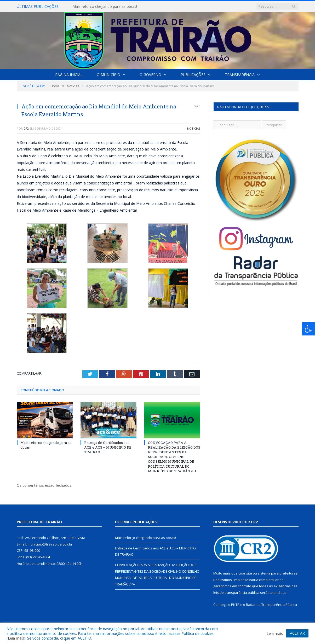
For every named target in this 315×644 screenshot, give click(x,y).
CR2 (26, 128)
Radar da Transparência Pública (271, 604)
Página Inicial (69, 75)
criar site (245, 573)
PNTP (235, 604)
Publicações (193, 75)
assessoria (249, 579)
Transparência (240, 75)
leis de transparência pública (236, 593)
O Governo (150, 75)
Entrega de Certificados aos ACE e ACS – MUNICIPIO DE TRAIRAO (108, 447)
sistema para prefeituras (278, 573)
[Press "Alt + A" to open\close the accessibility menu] (309, 329)
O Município (108, 75)
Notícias (194, 128)
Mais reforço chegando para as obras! (105, 7)
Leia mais (16, 638)
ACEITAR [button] (297, 633)
